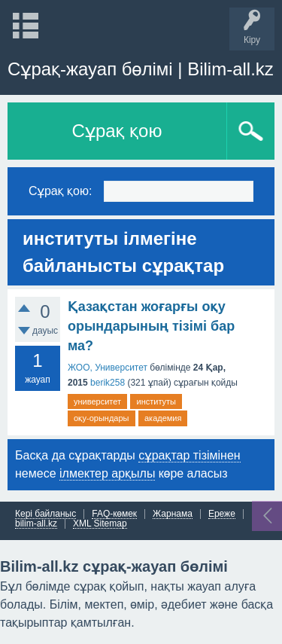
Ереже (222, 514)
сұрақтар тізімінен (189, 455)
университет (97, 401)
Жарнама (173, 514)
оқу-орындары (102, 418)
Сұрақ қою (117, 131)
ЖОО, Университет (108, 368)
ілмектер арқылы (107, 473)
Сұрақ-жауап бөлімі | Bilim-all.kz (141, 69)
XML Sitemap (100, 524)
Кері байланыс (45, 514)
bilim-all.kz (36, 524)
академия (163, 418)
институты (156, 401)
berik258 (108, 383)
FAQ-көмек (114, 514)
